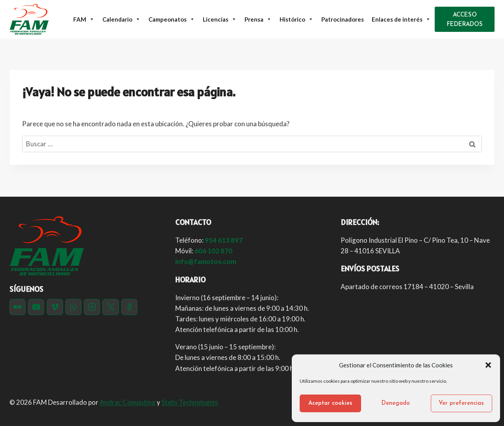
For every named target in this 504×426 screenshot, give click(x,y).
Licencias (220, 19)
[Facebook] (129, 307)
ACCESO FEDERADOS (465, 20)
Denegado (396, 403)
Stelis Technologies (190, 402)
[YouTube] (36, 307)
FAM (84, 19)
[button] (488, 365)
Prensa (258, 19)
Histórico (296, 19)
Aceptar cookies (330, 403)
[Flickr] (18, 307)
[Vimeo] (55, 307)
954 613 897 (224, 240)
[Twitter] (110, 307)
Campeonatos (172, 19)
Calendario (121, 19)
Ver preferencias (461, 403)
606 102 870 (213, 251)
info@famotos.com (206, 261)
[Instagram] (92, 307)
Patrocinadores (343, 19)
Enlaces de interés (401, 19)
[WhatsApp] (73, 307)
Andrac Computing (128, 402)
